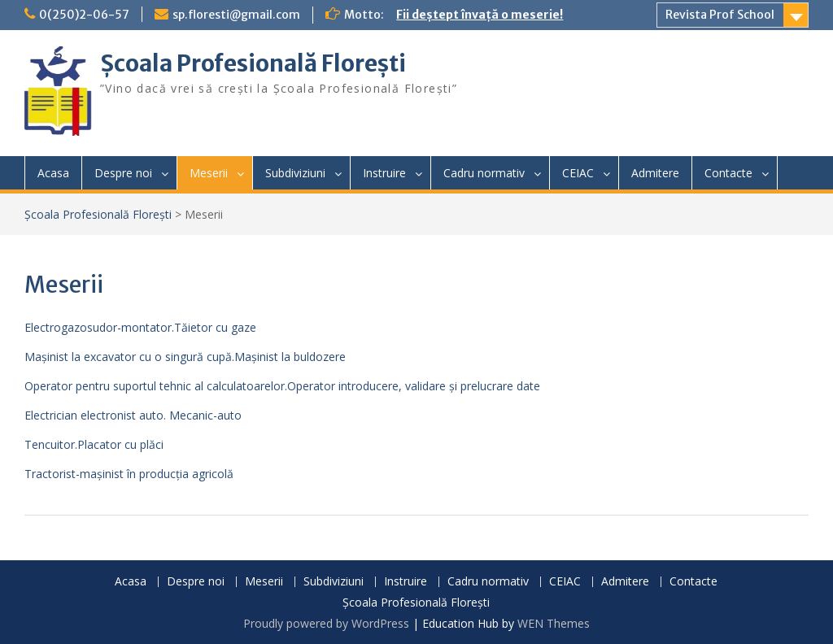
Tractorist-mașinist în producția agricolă (129, 474)
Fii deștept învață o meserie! (480, 15)
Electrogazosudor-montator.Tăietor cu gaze (140, 327)
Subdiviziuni (295, 173)
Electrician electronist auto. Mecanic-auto (133, 415)
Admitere (655, 173)
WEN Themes (554, 623)
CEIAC (578, 173)
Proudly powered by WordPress (326, 623)
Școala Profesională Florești (253, 63)
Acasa (53, 173)
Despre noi (123, 173)
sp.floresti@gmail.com (236, 15)
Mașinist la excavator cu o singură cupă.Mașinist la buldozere (185, 357)
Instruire (384, 173)
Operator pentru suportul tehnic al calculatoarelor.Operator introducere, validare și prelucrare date (282, 386)
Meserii (209, 173)
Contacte (728, 173)
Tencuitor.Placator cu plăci (94, 444)
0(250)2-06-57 (84, 15)
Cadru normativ (484, 173)
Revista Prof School (720, 15)
